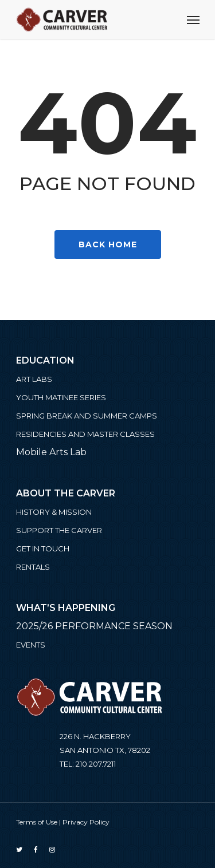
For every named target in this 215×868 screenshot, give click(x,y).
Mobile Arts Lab (51, 452)
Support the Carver (59, 530)
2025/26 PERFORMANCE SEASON (94, 626)
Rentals (33, 567)
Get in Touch (43, 549)
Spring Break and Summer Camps (87, 416)
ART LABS (34, 379)
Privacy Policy (86, 822)
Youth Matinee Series (61, 397)
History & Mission (54, 512)
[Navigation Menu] (193, 19)
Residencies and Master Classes (85, 434)
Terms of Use (37, 822)
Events (31, 645)
